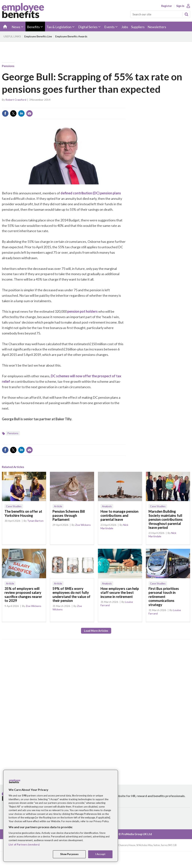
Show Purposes (69, 854)
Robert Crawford (16, 100)
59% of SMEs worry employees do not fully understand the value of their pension (71, 595)
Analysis (107, 506)
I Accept (100, 854)
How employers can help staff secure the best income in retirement (120, 593)
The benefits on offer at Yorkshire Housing (23, 513)
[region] (61, 816)
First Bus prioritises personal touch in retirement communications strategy (164, 597)
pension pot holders (82, 311)
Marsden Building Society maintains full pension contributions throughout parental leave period (166, 519)
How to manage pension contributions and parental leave (119, 515)
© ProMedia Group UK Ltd (135, 834)
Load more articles (96, 631)
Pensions (8, 66)
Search (186, 14)
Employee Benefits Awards (71, 36)
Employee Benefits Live (38, 36)
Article (58, 506)
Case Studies (14, 506)
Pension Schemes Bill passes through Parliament (69, 515)
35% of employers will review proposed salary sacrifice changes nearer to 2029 (23, 595)
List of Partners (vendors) (24, 845)
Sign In (180, 6)
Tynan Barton (35, 521)
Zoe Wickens (83, 525)
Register (167, 6)
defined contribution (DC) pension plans (91, 193)
